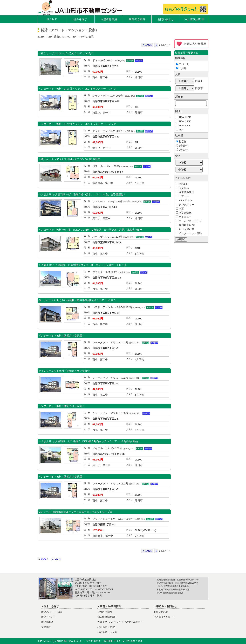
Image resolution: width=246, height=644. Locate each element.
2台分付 (182, 150)
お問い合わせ (166, 19)
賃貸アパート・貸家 (52, 612)
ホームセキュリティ (189, 221)
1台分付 (182, 146)
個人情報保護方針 (107, 617)
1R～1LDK (183, 117)
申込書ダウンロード (165, 617)
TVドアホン (184, 200)
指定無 (181, 141)
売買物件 (46, 627)
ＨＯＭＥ (52, 19)
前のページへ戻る (51, 559)
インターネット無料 (189, 233)
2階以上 (182, 184)
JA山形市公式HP (194, 19)
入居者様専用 (109, 19)
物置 (180, 209)
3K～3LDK (183, 125)
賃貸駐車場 (47, 622)
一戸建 (181, 68)
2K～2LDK (183, 121)
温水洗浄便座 (185, 192)
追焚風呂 (182, 188)
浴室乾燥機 (184, 213)
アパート (182, 64)
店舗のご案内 (137, 19)
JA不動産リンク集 (107, 632)
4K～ (180, 130)
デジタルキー (185, 204)
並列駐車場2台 (186, 225)
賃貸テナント (48, 617)
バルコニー (184, 217)
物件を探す (80, 19)
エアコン (182, 196)
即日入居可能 (185, 229)
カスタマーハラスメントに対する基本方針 (120, 622)
